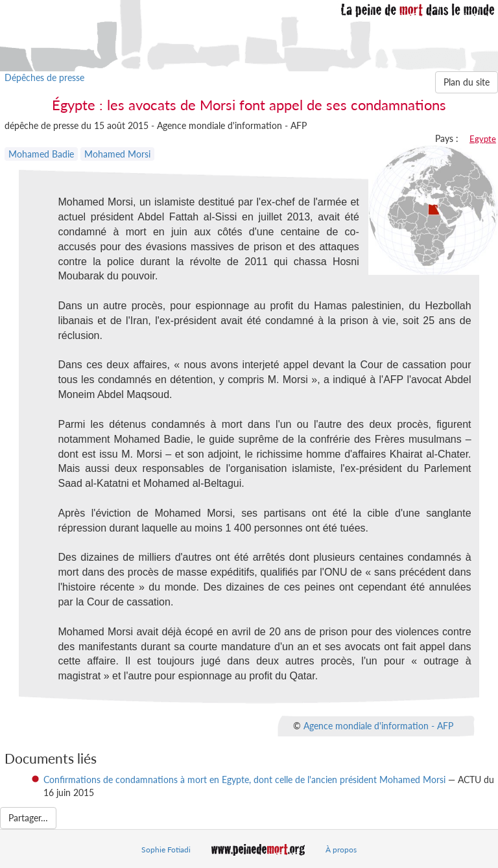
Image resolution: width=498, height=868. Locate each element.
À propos (341, 850)
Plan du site (467, 82)
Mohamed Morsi (117, 154)
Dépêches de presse (44, 77)
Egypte (483, 139)
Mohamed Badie (41, 154)
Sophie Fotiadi (166, 850)
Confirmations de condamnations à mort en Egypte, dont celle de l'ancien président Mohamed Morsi (244, 780)
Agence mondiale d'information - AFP (378, 726)
